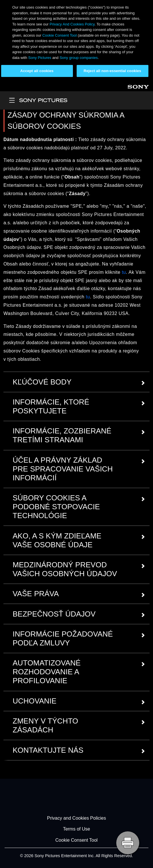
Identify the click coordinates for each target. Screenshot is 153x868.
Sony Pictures (40, 58)
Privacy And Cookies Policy (72, 24)
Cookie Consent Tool (59, 35)
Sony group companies (79, 58)
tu (124, 272)
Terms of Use (76, 829)
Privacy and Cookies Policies (76, 818)
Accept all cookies (37, 71)
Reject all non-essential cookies (112, 71)
